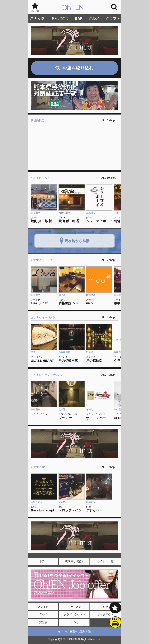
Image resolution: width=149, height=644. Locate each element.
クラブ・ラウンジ (120, 18)
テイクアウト (105, 614)
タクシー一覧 (105, 561)
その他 (74, 622)
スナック (37, 18)
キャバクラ (60, 18)
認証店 (43, 622)
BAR (79, 18)
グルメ (94, 18)
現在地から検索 (77, 241)
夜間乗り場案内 (74, 561)
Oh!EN (72, 8)
